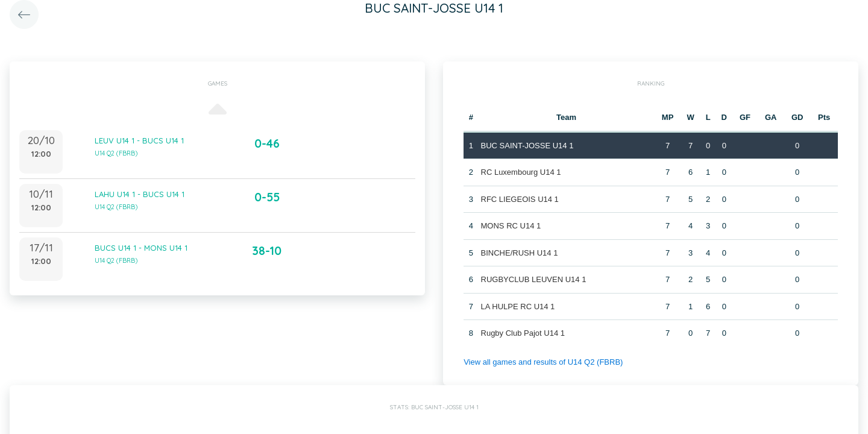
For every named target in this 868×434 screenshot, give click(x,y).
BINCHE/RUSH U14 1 (520, 253)
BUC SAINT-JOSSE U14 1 (527, 146)
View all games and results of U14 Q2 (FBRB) (543, 362)
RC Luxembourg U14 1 (521, 172)
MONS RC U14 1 (511, 226)
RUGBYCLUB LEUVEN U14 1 (534, 279)
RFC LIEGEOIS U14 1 (520, 199)
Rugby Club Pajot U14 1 (523, 333)
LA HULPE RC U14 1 (518, 307)
